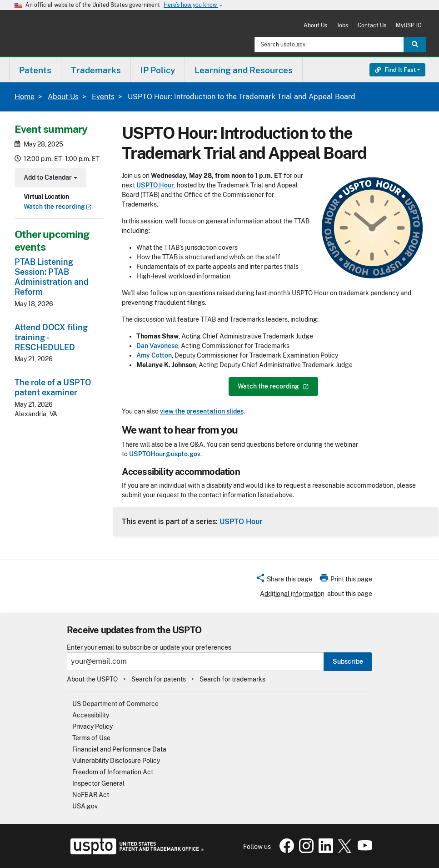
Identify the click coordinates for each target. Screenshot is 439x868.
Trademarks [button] (96, 70)
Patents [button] (35, 70)
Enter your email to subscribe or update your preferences (149, 648)
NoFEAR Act (91, 795)
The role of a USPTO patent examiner (53, 387)
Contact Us (372, 25)
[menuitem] (35, 70)
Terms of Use (91, 738)
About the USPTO (92, 679)
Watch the (58, 207)
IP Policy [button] (158, 70)
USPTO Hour (241, 521)
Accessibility (91, 715)
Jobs (342, 25)
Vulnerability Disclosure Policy (116, 761)
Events (103, 97)
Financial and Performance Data (119, 749)
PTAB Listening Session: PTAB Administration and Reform (52, 277)
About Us (315, 25)
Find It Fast (395, 70)
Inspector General (98, 783)
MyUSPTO (409, 25)
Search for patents (159, 679)
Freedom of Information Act (113, 772)
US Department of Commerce (115, 704)
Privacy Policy (92, 727)
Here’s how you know (194, 5)
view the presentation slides (202, 411)
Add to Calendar (49, 179)
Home (25, 97)
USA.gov (85, 806)
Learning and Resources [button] (244, 70)
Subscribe (348, 661)
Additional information (292, 594)
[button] (284, 580)
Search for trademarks (232, 679)
